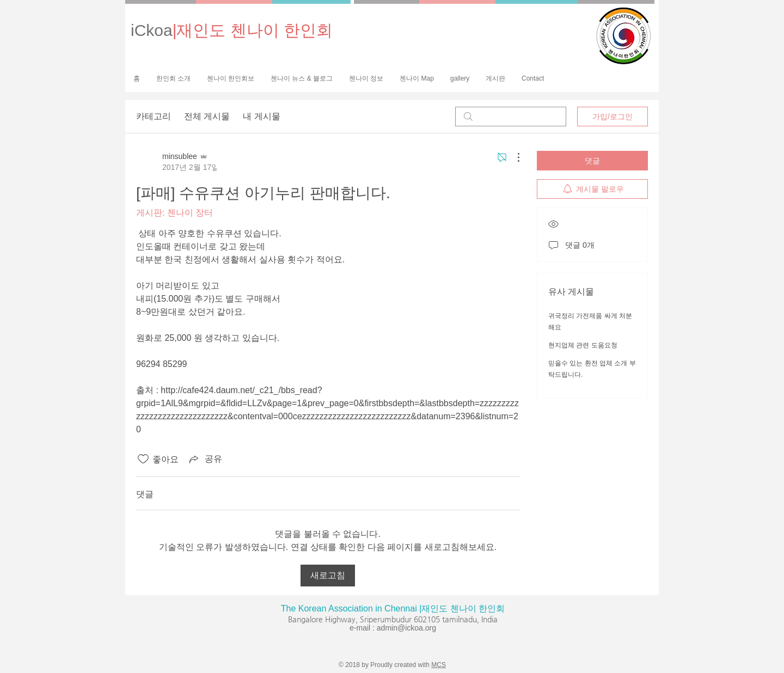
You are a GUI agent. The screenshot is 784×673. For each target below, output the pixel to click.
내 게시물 (261, 116)
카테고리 (154, 116)
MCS (439, 665)
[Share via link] (205, 459)
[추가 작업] (513, 157)
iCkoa (232, 30)
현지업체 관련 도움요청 (583, 345)
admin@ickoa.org (406, 628)
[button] (231, 79)
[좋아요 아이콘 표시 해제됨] (143, 459)
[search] (511, 117)
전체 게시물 (207, 116)
